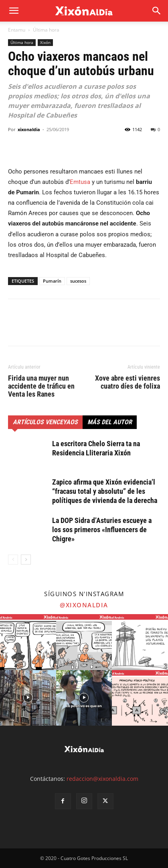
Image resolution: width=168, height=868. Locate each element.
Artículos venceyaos (45, 422)
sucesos (78, 281)
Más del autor (110, 422)
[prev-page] (13, 560)
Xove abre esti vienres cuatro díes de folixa (128, 382)
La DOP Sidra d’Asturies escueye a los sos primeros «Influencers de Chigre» (102, 530)
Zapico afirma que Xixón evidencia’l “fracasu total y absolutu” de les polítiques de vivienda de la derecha (105, 491)
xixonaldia (29, 129)
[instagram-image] (28, 642)
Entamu (17, 30)
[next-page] (26, 560)
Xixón (45, 42)
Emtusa (80, 182)
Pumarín (52, 281)
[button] (157, 11)
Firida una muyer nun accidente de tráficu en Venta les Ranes (41, 386)
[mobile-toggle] (14, 11)
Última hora (46, 30)
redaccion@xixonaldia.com (102, 779)
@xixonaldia (84, 605)
